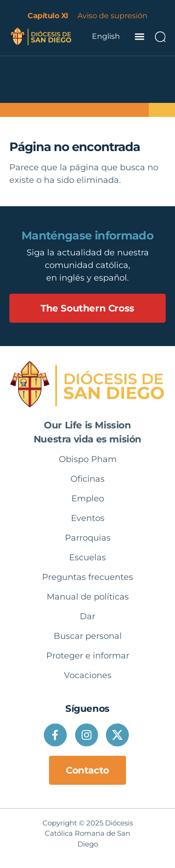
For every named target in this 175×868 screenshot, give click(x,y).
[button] (139, 36)
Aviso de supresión (112, 16)
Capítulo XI (48, 16)
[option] (106, 36)
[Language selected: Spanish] (106, 36)
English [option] (106, 36)
